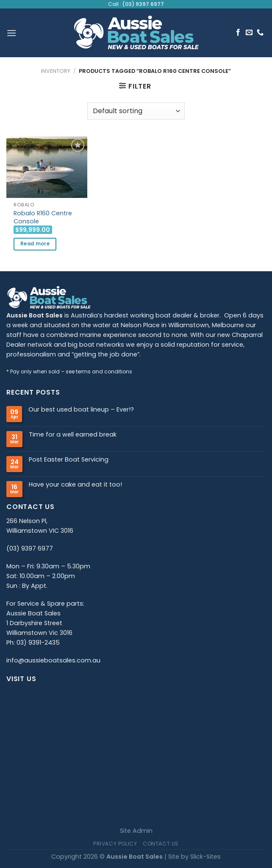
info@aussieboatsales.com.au (53, 660)
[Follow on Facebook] (238, 33)
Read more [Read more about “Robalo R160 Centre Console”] (35, 244)
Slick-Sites (205, 857)
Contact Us (161, 844)
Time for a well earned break (73, 435)
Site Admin (136, 831)
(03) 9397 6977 (143, 4)
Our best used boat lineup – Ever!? (81, 410)
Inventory (56, 71)
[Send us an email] (249, 33)
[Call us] (260, 33)
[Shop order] (136, 111)
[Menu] (11, 33)
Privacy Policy (115, 844)
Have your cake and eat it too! (75, 485)
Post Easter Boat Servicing (69, 460)
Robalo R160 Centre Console (43, 217)
